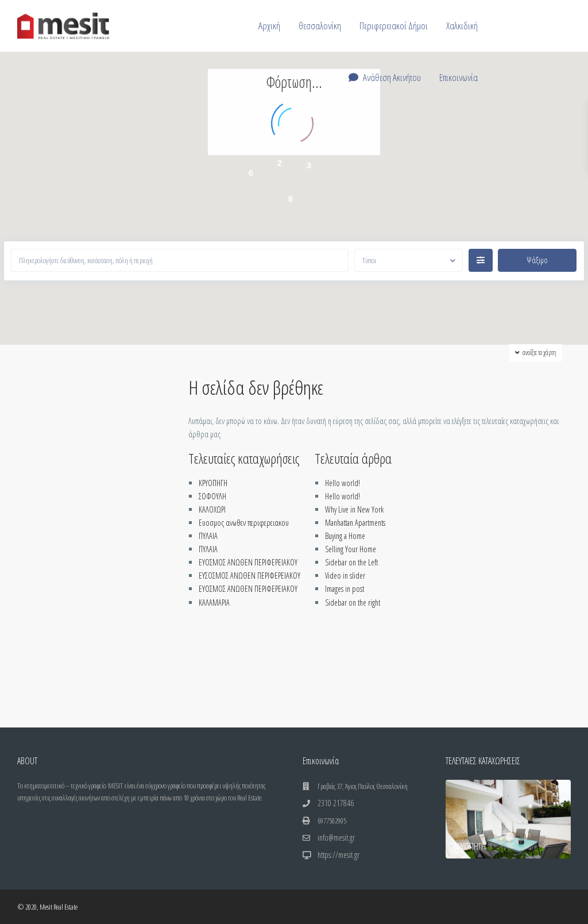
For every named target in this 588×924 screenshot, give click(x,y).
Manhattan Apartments (355, 523)
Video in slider (345, 575)
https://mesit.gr (339, 855)
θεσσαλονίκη (320, 26)
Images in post (345, 589)
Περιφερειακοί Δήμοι (394, 26)
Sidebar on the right (353, 602)
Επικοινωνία (459, 77)
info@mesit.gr (336, 838)
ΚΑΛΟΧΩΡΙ (212, 509)
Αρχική (269, 26)
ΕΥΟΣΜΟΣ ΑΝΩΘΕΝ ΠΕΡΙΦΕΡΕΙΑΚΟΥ (248, 562)
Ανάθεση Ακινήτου (385, 78)
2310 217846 (336, 803)
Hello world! (343, 483)
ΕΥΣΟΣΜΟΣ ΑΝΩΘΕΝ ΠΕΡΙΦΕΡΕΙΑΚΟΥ (249, 575)
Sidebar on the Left (351, 562)
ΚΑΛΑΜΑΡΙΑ (214, 602)
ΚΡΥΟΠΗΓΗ (213, 483)
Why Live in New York (354, 509)
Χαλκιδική (462, 26)
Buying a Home (345, 536)
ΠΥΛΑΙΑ (208, 536)
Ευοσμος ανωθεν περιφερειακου (244, 523)
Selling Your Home (351, 549)
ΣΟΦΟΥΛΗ (212, 496)
